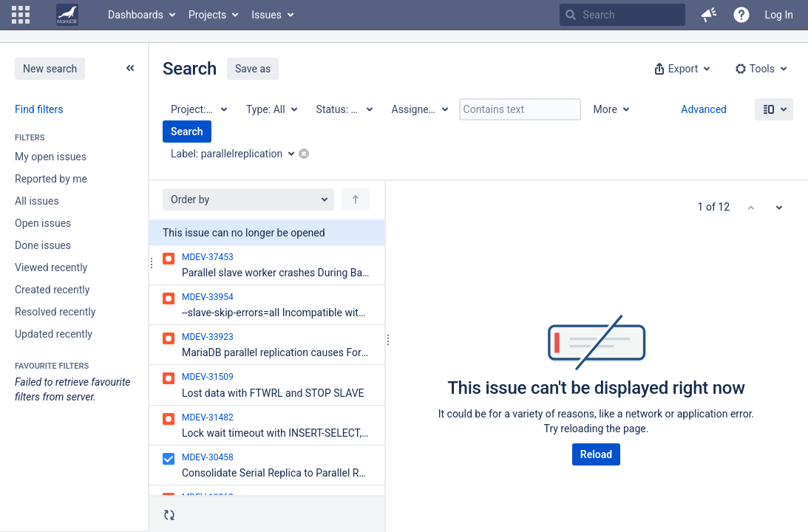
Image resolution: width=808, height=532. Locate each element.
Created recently (52, 290)
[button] (21, 15)
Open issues (43, 223)
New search (50, 69)
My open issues (51, 157)
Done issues (43, 245)
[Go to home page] (67, 15)
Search (187, 132)
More (605, 109)
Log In (779, 15)
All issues (37, 201)
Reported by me (51, 179)
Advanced (704, 109)
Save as (253, 69)
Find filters (39, 109)
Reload (596, 454)
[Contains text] (520, 109)
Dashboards (136, 15)
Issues (266, 15)
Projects (207, 15)
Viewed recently (51, 267)
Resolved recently (55, 312)
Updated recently (54, 334)
